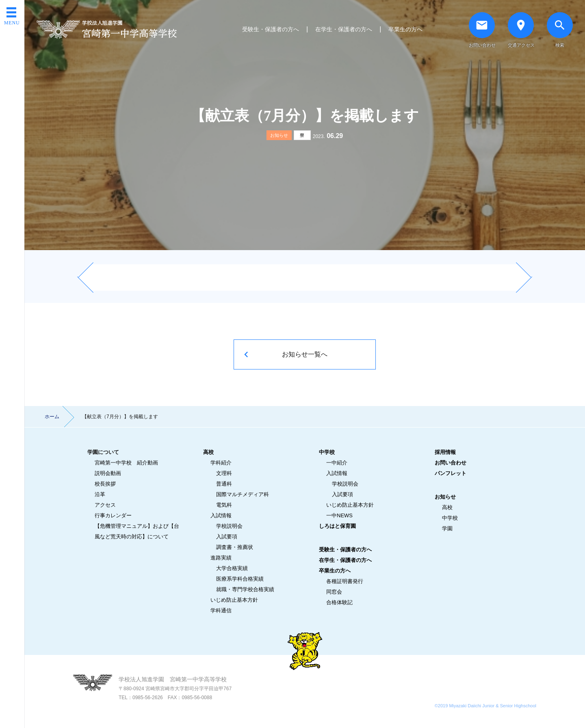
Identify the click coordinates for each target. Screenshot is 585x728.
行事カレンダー (113, 515)
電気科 (224, 505)
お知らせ (279, 135)
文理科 (224, 473)
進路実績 (221, 558)
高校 (208, 452)
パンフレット (451, 473)
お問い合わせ (451, 463)
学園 (447, 528)
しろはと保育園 (337, 526)
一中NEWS (339, 515)
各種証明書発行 (345, 581)
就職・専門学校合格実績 (245, 589)
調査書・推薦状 (235, 547)
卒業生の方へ (405, 29)
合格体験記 (339, 602)
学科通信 (221, 610)
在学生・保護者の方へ (344, 29)
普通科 (224, 484)
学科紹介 (221, 463)
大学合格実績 (232, 568)
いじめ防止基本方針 (234, 600)
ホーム (52, 417)
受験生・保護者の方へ (271, 29)
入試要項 (227, 537)
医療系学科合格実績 (240, 579)
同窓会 (334, 592)
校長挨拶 (105, 484)
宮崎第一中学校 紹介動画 (126, 463)
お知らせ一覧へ (305, 354)
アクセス (105, 505)
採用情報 (445, 452)
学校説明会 (229, 526)
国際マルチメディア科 (243, 494)
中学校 (327, 452)
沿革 (100, 494)
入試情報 (221, 515)
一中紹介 (337, 463)
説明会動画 (108, 473)
